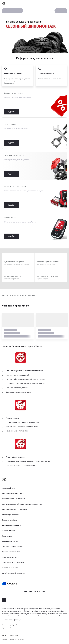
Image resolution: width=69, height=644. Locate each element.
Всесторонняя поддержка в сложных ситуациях (18, 295)
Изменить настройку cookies (10, 625)
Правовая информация (13, 620)
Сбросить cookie (7, 628)
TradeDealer (21, 640)
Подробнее (34, 104)
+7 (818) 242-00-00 (35, 592)
